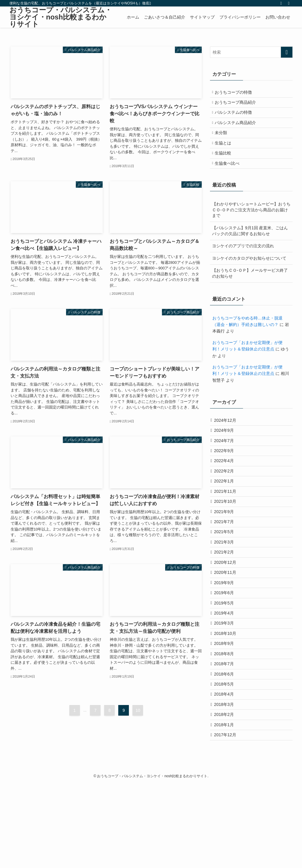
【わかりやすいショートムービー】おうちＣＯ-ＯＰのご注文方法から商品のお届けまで (251, 227)
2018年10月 (227, 696)
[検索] (289, 3)
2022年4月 (226, 487)
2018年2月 (226, 794)
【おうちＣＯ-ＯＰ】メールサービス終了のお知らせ (250, 290)
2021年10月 (227, 536)
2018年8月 (226, 720)
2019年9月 (226, 634)
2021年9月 (226, 549)
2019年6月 (226, 647)
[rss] (281, 3)
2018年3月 (226, 781)
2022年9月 (226, 475)
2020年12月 (227, 610)
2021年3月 (226, 585)
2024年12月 (227, 438)
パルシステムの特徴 (236, 118)
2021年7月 (226, 561)
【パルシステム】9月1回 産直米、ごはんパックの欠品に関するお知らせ (250, 248)
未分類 (224, 142)
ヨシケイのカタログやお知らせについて (249, 275)
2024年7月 (226, 463)
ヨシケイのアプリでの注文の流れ (243, 263)
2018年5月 (226, 757)
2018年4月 (226, 769)
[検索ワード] (251, 52)
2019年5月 (226, 659)
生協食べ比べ (230, 179)
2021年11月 (227, 524)
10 (138, 710)
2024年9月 (226, 450)
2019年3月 (226, 683)
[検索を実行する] (287, 52)
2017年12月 (227, 818)
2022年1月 (226, 512)
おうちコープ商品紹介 (238, 106)
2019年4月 (226, 671)
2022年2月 (226, 499)
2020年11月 (227, 622)
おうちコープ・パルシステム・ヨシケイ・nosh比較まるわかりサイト (61, 17)
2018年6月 (226, 745)
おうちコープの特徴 (236, 93)
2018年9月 (226, 708)
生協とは (226, 154)
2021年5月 (226, 573)
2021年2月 (226, 597)
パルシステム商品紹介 (238, 130)
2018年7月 (226, 732)
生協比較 (226, 167)
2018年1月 (226, 806)
